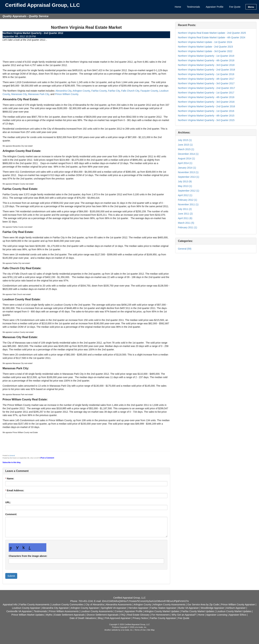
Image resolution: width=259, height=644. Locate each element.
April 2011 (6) (185, 218)
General (12, 456)
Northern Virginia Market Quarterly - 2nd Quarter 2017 (206, 88)
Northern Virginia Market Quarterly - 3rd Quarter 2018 (206, 65)
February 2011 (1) (187, 227)
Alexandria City (63, 91)
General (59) (185, 249)
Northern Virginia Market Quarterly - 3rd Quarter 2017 (206, 83)
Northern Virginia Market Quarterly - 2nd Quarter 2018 (206, 70)
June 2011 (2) (185, 214)
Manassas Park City (39, 94)
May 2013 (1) (185, 186)
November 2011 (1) (188, 204)
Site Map (151, 630)
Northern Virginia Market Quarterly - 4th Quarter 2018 (206, 60)
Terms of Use (140, 630)
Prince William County (67, 94)
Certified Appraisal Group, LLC (42, 5)
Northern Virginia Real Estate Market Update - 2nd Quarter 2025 (212, 33)
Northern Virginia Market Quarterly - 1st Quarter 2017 (206, 93)
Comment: (11, 514)
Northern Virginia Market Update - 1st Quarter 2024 (205, 42)
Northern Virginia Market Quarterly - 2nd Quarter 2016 (206, 106)
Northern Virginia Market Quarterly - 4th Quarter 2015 (206, 116)
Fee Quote (235, 7)
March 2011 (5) (186, 223)
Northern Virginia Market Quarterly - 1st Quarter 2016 (206, 111)
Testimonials (193, 7)
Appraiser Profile (215, 7)
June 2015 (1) (185, 145)
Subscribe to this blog (11, 462)
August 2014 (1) (186, 158)
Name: (10, 479)
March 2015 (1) (186, 149)
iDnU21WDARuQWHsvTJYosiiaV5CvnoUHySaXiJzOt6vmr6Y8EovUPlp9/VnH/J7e (145, 601)
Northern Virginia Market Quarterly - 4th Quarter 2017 (206, 79)
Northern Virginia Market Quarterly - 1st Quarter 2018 (206, 74)
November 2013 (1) (188, 172)
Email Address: (15, 490)
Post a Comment (47, 458)
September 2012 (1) (189, 191)
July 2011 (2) (185, 209)
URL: (8, 502)
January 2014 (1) (187, 168)
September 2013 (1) (189, 177)
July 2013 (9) (185, 181)
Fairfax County (99, 91)
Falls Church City (130, 91)
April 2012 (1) (185, 195)
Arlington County (81, 91)
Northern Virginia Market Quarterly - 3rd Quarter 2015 (206, 120)
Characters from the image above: (28, 556)
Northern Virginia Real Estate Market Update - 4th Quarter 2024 (212, 37)
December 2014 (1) (188, 154)
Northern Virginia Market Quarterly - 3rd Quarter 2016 (206, 102)
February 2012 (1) (187, 200)
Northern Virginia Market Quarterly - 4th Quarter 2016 (206, 97)
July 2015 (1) (185, 140)
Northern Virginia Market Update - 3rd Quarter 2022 (205, 51)
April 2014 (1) (185, 163)
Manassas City (19, 94)
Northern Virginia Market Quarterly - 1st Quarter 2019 (206, 56)
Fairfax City (114, 91)
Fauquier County (149, 91)
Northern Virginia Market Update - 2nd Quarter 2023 (205, 47)
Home (178, 7)
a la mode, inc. (127, 630)
